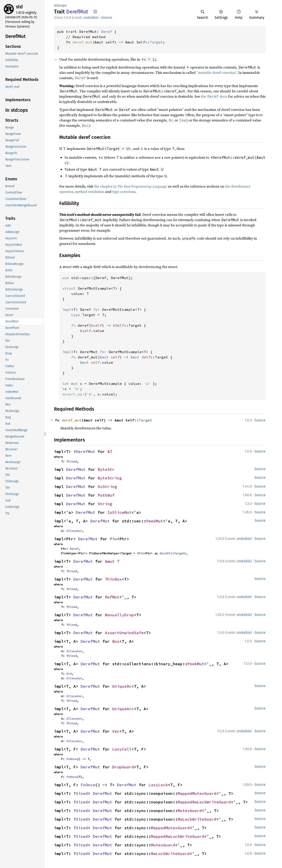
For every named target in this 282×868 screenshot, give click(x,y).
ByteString (110, 478)
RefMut (112, 597)
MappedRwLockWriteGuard (204, 802)
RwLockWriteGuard (197, 819)
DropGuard (123, 767)
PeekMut (155, 521)
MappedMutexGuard (197, 793)
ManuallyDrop (119, 615)
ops (64, 5)
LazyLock (158, 785)
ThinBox (113, 579)
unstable (90, 18)
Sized (72, 461)
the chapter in (131, 186)
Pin (113, 539)
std (19, 7)
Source (107, 18)
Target (156, 42)
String (105, 504)
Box (116, 641)
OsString (107, 487)
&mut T (112, 561)
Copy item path (95, 11)
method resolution (90, 192)
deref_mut (82, 42)
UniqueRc (122, 686)
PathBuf (106, 495)
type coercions (124, 192)
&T (110, 452)
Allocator (74, 531)
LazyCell (122, 749)
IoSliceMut (119, 512)
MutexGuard (190, 811)
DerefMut (85, 452)
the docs (214, 96)
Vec (116, 731)
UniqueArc (123, 709)
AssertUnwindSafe (124, 633)
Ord (69, 674)
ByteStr (106, 469)
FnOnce (72, 759)
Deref (107, 32)
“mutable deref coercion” (216, 73)
